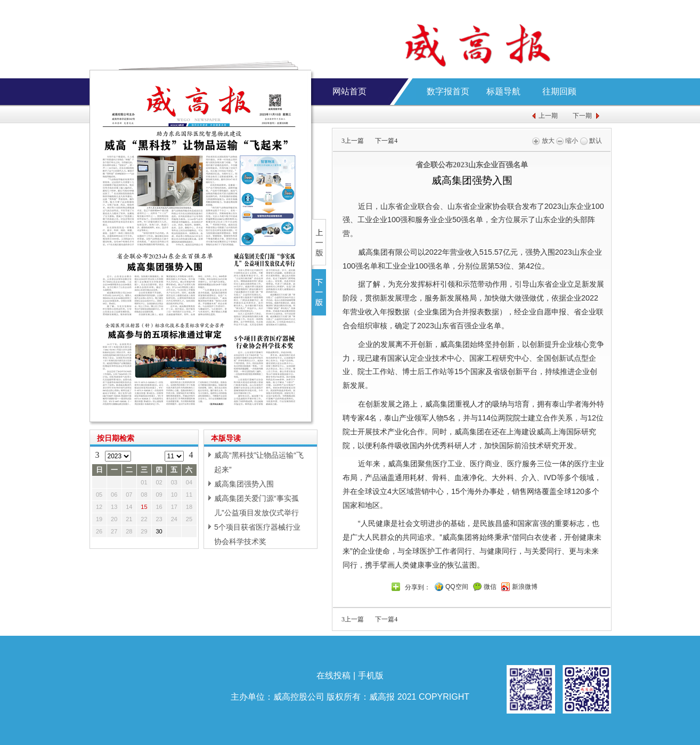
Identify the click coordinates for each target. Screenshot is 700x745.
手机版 (371, 675)
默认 (591, 141)
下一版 (319, 292)
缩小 (567, 141)
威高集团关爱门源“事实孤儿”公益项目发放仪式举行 (257, 505)
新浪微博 (525, 587)
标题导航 (503, 91)
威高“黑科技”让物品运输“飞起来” (259, 462)
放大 (543, 141)
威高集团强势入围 (244, 484)
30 (159, 531)
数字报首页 (448, 91)
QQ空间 (457, 587)
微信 (490, 587)
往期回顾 (559, 91)
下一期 (582, 116)
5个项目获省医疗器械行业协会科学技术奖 (257, 534)
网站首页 (349, 91)
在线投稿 (333, 675)
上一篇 (353, 141)
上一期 (548, 116)
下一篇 (386, 141)
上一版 (319, 242)
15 (144, 507)
